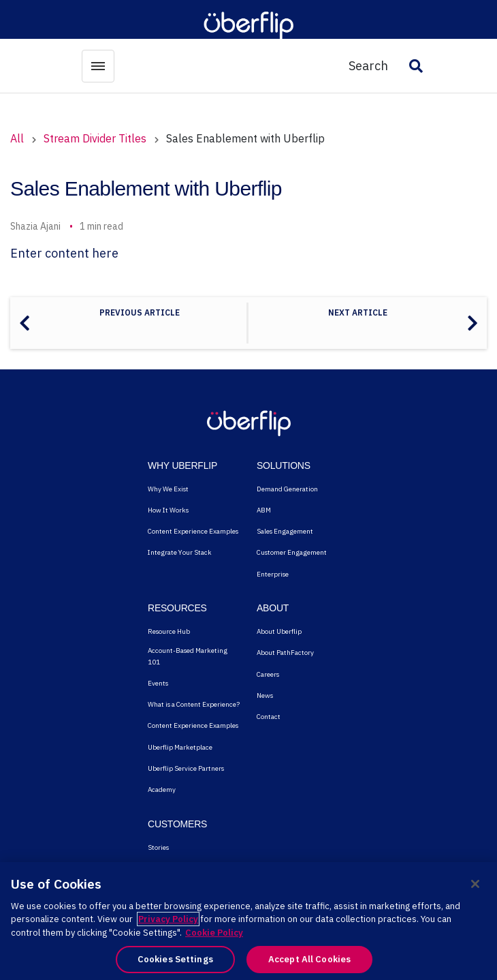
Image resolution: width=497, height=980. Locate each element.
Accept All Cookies (309, 959)
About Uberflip (279, 631)
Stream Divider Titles (95, 138)
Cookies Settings (175, 959)
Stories (158, 847)
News (265, 695)
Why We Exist (168, 489)
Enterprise (273, 574)
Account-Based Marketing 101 (188, 656)
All (17, 138)
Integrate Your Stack (180, 552)
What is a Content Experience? (194, 704)
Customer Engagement (292, 552)
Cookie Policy (214, 933)
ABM (264, 510)
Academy (162, 790)
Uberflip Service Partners (186, 768)
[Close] (475, 884)
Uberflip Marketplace (180, 747)
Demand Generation (287, 489)
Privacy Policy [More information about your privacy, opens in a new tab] (168, 919)
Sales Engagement (285, 531)
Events (158, 683)
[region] (248, 921)
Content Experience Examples (193, 531)
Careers (268, 674)
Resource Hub (169, 631)
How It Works (168, 510)
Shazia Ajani (35, 226)
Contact (269, 717)
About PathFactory (285, 653)
